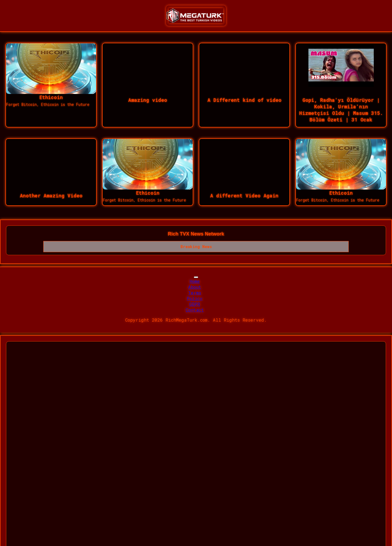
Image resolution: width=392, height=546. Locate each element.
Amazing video (148, 100)
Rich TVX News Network (196, 234)
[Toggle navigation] (196, 277)
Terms (195, 293)
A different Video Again (244, 196)
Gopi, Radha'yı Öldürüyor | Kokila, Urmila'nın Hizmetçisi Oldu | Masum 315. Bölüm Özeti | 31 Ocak (341, 110)
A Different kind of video (244, 100)
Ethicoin (51, 97)
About (195, 287)
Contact (195, 310)
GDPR (195, 304)
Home (195, 281)
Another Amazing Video (51, 196)
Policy (195, 298)
